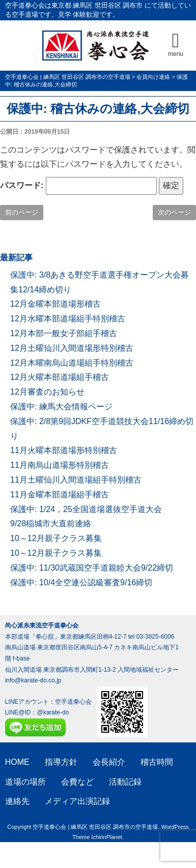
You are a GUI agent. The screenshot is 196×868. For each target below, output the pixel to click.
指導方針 (61, 762)
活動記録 (125, 782)
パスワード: (78, 186)
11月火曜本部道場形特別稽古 (64, 450)
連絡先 (17, 801)
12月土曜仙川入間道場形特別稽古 (72, 348)
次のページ (174, 212)
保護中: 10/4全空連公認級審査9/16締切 (81, 582)
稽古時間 (157, 762)
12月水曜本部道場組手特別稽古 (68, 319)
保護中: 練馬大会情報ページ (61, 407)
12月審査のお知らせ (47, 392)
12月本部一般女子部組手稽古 (64, 333)
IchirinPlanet (107, 837)
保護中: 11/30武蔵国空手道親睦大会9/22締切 (92, 568)
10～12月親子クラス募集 (56, 538)
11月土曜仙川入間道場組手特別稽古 (76, 480)
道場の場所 (25, 782)
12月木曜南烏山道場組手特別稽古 (72, 363)
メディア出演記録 (77, 801)
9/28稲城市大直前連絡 (51, 523)
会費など (77, 782)
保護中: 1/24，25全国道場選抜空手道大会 (86, 509)
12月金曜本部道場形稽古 (55, 304)
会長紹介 (109, 762)
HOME (17, 762)
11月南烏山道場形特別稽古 (60, 465)
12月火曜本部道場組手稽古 (60, 377)
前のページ (22, 212)
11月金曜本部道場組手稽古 (60, 495)
